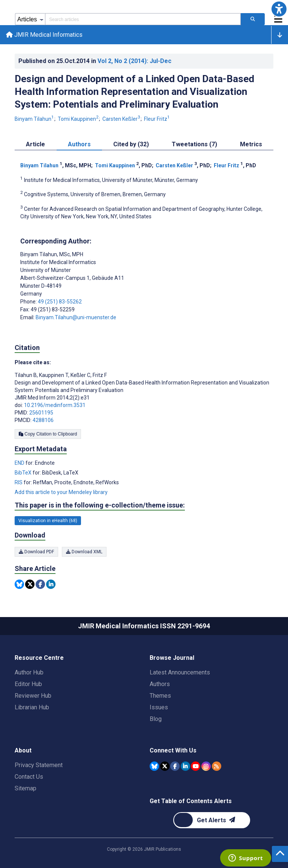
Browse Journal (172, 658)
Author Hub (29, 672)
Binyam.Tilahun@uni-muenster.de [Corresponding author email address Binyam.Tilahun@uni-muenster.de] (76, 317)
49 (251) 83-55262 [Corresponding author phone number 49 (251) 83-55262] (60, 302)
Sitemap (25, 788)
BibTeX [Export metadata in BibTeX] (24, 473)
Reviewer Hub (33, 696)
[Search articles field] (143, 19)
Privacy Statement (39, 765)
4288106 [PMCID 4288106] (43, 420)
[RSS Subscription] (217, 766)
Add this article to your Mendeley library (61, 492)
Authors (160, 684)
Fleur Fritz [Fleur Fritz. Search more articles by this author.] (157, 119)
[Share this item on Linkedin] (51, 584)
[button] (279, 9)
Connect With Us (173, 750)
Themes (160, 696)
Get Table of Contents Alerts (191, 801)
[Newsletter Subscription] (212, 820)
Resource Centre (39, 658)
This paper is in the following (100, 505)
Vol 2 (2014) (134, 61)
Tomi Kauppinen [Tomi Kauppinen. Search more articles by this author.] (79, 119)
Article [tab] (35, 144)
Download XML (84, 552)
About (23, 750)
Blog (156, 719)
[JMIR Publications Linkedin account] (185, 766)
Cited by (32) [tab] (131, 144)
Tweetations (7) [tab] (194, 144)
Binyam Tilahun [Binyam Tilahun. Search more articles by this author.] (35, 119)
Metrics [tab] (251, 144)
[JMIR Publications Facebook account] (175, 766)
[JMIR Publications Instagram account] (206, 766)
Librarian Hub (32, 707)
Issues (159, 707)
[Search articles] (253, 19)
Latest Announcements (180, 672)
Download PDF (36, 552)
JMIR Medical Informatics (44, 35)
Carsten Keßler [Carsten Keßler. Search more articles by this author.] (122, 119)
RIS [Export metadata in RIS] (19, 482)
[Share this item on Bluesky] (19, 584)
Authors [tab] (79, 144)
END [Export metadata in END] (20, 463)
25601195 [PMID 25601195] (41, 413)
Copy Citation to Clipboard (48, 434)
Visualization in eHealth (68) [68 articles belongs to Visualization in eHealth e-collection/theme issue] (48, 521)
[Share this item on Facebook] (40, 584)
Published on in (95, 61)
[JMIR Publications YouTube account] (196, 766)
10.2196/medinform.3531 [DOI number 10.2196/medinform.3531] (55, 405)
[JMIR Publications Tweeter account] (165, 766)
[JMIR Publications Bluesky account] (154, 766)
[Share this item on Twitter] (30, 584)
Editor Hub (28, 684)
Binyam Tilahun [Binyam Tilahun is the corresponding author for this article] (52, 254)
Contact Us (29, 777)
